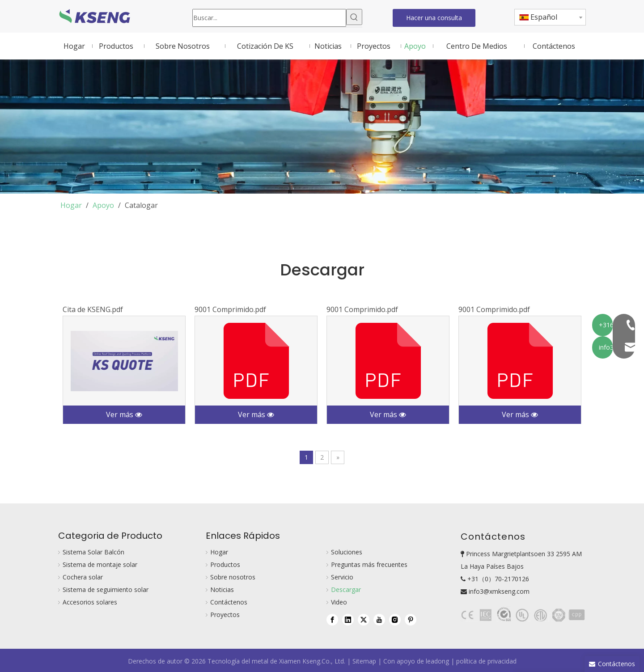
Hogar (219, 552)
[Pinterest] (411, 619)
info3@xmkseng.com (499, 591)
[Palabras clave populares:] (354, 17)
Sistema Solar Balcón (93, 552)
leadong (437, 661)
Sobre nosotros (233, 577)
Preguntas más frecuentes (369, 564)
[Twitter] (364, 619)
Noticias (222, 590)
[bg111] (523, 615)
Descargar (346, 590)
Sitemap (364, 661)
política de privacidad (486, 661)
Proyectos (225, 615)
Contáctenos (229, 602)
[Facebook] (332, 619)
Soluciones (347, 552)
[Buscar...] (269, 18)
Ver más (124, 414)
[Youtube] (379, 619)
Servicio (342, 577)
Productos (225, 564)
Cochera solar (83, 577)
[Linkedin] (348, 619)
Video (339, 602)
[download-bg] (322, 127)
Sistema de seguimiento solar (106, 590)
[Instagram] (395, 619)
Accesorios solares (90, 602)
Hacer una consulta (434, 18)
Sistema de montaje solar (100, 564)
